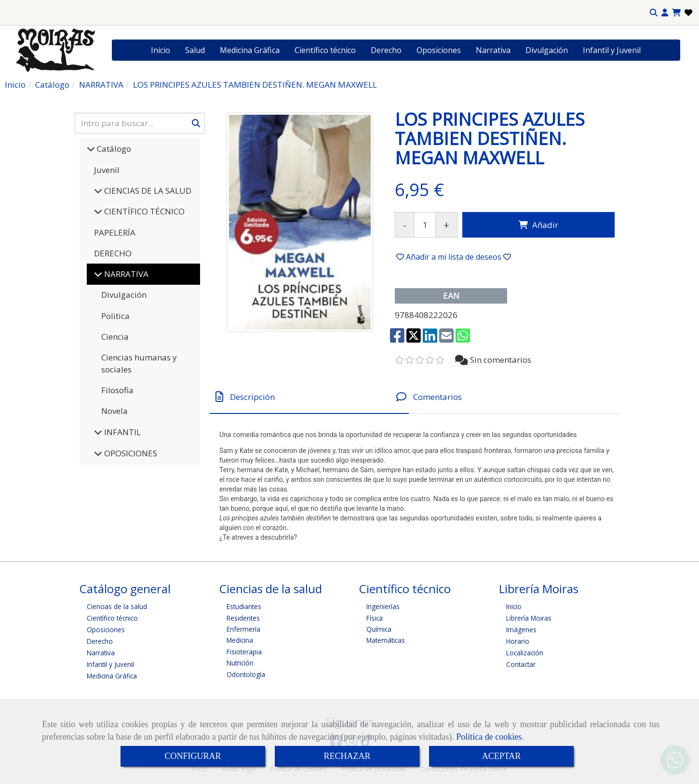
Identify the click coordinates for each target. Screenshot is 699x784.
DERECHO (113, 253)
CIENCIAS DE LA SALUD (147, 191)
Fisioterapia (244, 652)
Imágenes (521, 630)
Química (379, 629)
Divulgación (547, 50)
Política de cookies (489, 737)
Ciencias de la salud (117, 606)
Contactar (521, 664)
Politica (115, 316)
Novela (114, 411)
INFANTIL (121, 432)
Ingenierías (383, 606)
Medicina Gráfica (250, 50)
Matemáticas (386, 640)
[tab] (309, 397)
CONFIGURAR (193, 756)
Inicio (161, 50)
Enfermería (243, 629)
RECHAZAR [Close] (347, 756)
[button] (665, 13)
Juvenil (107, 170)
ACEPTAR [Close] (502, 756)
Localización (525, 653)
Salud (195, 50)
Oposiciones (439, 50)
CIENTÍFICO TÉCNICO (143, 211)
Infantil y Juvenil (612, 50)
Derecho (386, 50)
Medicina (240, 640)
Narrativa (493, 50)
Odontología (246, 674)
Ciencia (115, 337)
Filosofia (117, 390)
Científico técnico (325, 50)
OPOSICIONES (130, 453)
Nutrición (240, 663)
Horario (518, 641)
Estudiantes (244, 606)
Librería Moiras (529, 618)
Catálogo (113, 149)
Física (375, 618)
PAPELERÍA (115, 233)
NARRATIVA (125, 274)
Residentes (243, 618)
